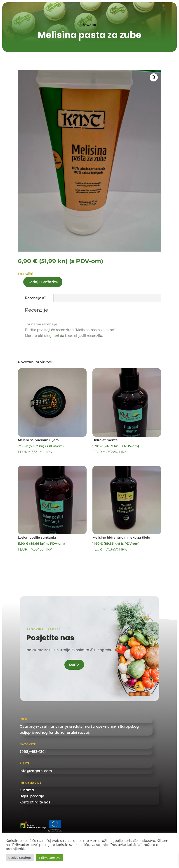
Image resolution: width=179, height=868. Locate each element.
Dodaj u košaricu (43, 282)
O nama (27, 790)
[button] (154, 77)
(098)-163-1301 (33, 752)
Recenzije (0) (36, 298)
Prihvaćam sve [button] (50, 858)
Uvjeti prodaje (32, 796)
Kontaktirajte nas (35, 802)
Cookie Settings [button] (20, 858)
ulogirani (52, 336)
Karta (74, 665)
